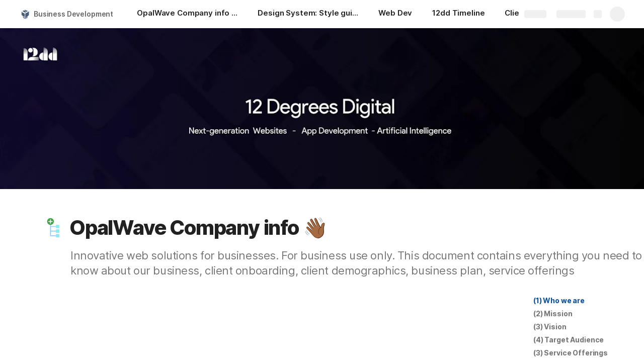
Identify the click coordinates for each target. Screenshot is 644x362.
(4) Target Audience (569, 340)
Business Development (73, 14)
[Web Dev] (395, 14)
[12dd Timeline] (458, 14)
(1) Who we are (559, 300)
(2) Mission (553, 313)
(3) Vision (550, 327)
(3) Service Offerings (571, 353)
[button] (54, 228)
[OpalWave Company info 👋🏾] (187, 14)
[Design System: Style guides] (308, 14)
